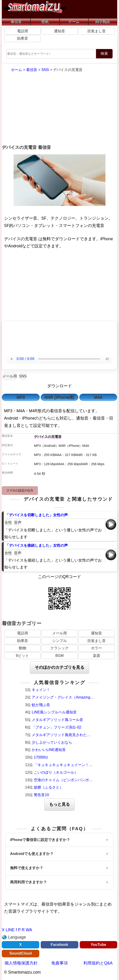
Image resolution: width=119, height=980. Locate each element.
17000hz (41, 757)
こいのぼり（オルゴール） (56, 772)
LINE (10, 930)
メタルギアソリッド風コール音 (57, 720)
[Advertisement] (59, 109)
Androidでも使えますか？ (32, 854)
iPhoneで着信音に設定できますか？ (40, 840)
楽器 (96, 656)
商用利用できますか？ (28, 882)
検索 (104, 53)
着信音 (16, 22)
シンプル (59, 641)
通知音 (59, 31)
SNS (23, 376)
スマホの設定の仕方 (20, 490)
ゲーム (74, 22)
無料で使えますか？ (27, 868)
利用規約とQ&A (98, 963)
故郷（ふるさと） (48, 787)
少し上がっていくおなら (52, 742)
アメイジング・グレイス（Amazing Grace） (68, 697)
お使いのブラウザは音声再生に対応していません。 (59, 359)
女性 (8, 523)
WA (29, 930)
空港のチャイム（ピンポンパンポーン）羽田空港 (74, 780)
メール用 (10, 376)
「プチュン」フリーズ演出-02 (56, 727)
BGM (59, 656)
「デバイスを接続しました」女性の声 (37, 545)
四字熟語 (103, 22)
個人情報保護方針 (21, 963)
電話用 (23, 31)
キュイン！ (41, 690)
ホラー (96, 648)
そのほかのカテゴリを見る (59, 667)
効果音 (23, 38)
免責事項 (59, 963)
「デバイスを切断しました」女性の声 (37, 515)
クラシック (59, 648)
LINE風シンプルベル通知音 (54, 712)
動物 (23, 648)
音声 (18, 523)
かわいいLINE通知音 (49, 750)
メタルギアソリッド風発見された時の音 (65, 735)
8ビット (22, 656)
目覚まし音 (96, 31)
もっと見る (59, 804)
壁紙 (45, 22)
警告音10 (41, 795)
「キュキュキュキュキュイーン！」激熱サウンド (74, 765)
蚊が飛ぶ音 (41, 705)
